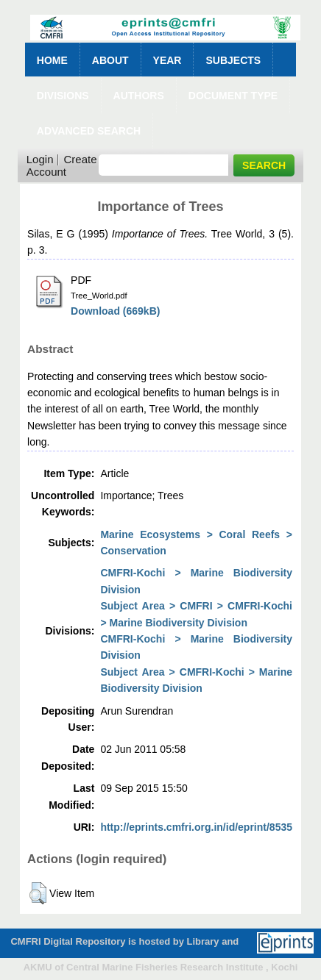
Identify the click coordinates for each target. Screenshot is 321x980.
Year (167, 60)
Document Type (233, 96)
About (110, 60)
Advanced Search (89, 131)
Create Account (62, 165)
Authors (139, 96)
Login (40, 159)
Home (52, 60)
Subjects (233, 60)
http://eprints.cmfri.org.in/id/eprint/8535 (196, 827)
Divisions (63, 96)
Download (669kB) (115, 311)
